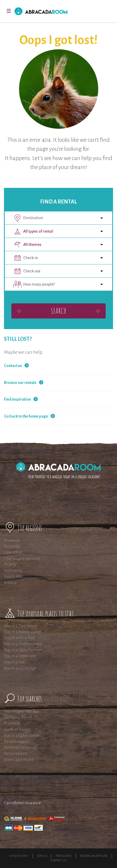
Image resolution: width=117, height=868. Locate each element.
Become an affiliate (94, 856)
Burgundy (12, 546)
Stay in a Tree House (21, 626)
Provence (12, 540)
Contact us (13, 366)
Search (58, 311)
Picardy (10, 564)
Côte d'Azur (13, 552)
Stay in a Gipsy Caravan (23, 650)
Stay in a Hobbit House (23, 644)
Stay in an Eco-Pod (19, 638)
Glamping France (18, 717)
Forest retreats (16, 754)
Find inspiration (17, 399)
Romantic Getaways (20, 747)
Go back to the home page (26, 416)
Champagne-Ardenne (22, 559)
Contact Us (58, 860)
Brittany (10, 583)
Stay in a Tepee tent (20, 656)
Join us (42, 856)
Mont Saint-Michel (19, 760)
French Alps (13, 577)
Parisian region (16, 742)
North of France (17, 729)
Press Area (64, 856)
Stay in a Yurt (14, 662)
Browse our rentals (20, 383)
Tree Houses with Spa (21, 711)
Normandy (13, 570)
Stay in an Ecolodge (20, 668)
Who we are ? (19, 856)
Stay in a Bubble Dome (23, 632)
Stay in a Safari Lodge (22, 736)
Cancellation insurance (22, 803)
